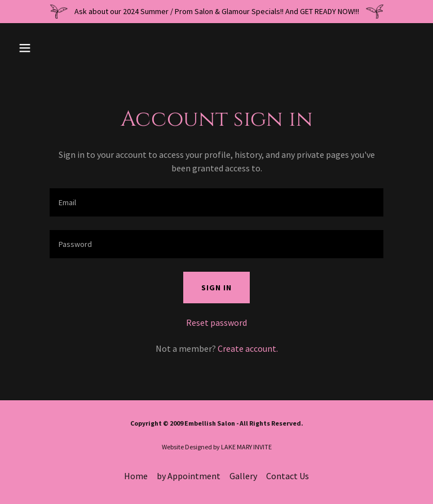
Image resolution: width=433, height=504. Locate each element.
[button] (60, 48)
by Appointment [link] (189, 476)
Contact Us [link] (288, 476)
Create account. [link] (248, 348)
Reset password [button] (216, 322)
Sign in (216, 288)
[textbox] (216, 202)
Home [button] (136, 476)
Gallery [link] (243, 476)
